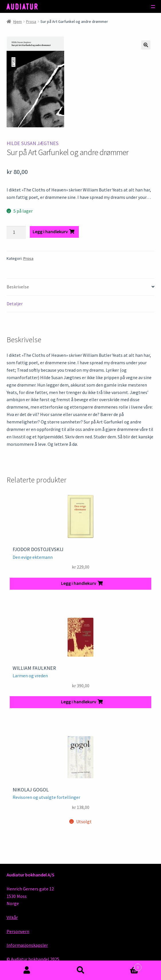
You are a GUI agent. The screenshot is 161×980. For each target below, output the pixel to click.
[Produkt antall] (16, 233)
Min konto (27, 970)
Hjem (17, 21)
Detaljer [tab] (15, 304)
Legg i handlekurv (50, 231)
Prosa (31, 21)
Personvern (18, 931)
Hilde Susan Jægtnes (33, 143)
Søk (80, 970)
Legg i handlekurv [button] (79, 583)
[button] (146, 45)
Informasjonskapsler (27, 945)
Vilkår (12, 917)
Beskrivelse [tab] (18, 287)
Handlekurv (125, 966)
